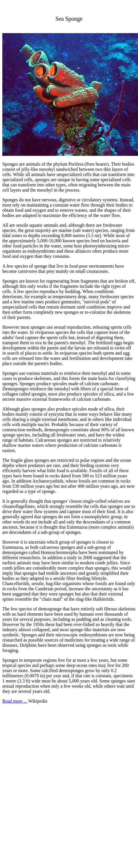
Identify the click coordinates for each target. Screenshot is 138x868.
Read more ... (15, 701)
